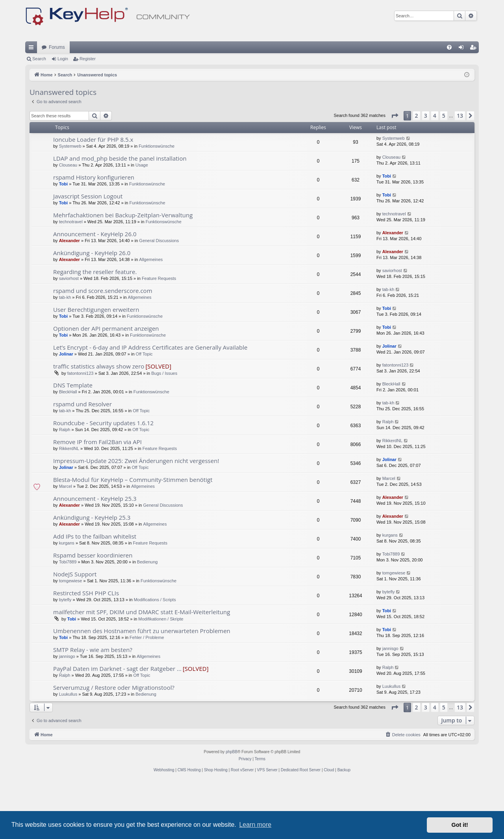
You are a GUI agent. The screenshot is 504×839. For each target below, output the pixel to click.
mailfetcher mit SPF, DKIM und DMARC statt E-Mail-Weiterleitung (142, 669)
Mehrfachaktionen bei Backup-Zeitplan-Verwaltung (123, 272)
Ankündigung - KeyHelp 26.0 (92, 309)
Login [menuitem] (463, 106)
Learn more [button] (255, 825)
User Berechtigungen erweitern (96, 366)
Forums (57, 104)
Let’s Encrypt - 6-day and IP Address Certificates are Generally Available (150, 404)
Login (63, 115)
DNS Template (73, 442)
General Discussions (159, 297)
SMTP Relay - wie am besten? (93, 706)
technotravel (71, 278)
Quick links (33, 106)
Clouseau (68, 222)
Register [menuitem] (475, 106)
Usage (142, 222)
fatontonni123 (81, 430)
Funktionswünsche (157, 203)
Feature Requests (159, 335)
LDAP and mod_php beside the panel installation (120, 215)
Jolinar (66, 411)
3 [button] (426, 172)
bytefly (65, 656)
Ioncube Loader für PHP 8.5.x (93, 196)
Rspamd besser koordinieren (93, 612)
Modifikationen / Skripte (161, 676)
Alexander (69, 297)
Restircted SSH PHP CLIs (86, 650)
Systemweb (70, 203)
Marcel (66, 543)
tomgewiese (71, 637)
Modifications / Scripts (155, 656)
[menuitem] (449, 104)
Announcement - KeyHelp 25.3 (95, 555)
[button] (395, 172)
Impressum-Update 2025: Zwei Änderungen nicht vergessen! (136, 517)
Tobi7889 (68, 619)
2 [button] (417, 172)
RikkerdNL (69, 505)
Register (88, 115)
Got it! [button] (460, 825)
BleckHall (68, 448)
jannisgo (67, 713)
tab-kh (65, 354)
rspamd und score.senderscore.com (103, 347)
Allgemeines (151, 316)
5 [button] (444, 172)
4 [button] (435, 172)
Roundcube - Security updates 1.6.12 (103, 480)
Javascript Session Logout (88, 253)
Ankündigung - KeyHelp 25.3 (92, 574)
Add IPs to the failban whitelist (95, 593)
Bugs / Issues (164, 430)
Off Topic (144, 411)
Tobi (63, 241)
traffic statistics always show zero (99, 423)
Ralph (65, 486)
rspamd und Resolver (82, 461)
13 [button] (460, 172)
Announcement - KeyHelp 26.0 (95, 291)
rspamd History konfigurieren (94, 234)
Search (39, 115)
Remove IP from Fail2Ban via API (97, 498)
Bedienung (147, 619)
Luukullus (68, 751)
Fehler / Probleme (147, 694)
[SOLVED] (158, 423)
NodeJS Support (75, 631)
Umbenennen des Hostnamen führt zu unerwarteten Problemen (142, 687)
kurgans (67, 600)
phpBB (232, 808)
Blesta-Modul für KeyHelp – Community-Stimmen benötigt (133, 536)
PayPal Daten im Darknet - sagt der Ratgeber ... (117, 725)
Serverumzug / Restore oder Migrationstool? (114, 744)
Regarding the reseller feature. (95, 328)
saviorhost (69, 335)
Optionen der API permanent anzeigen (106, 385)
